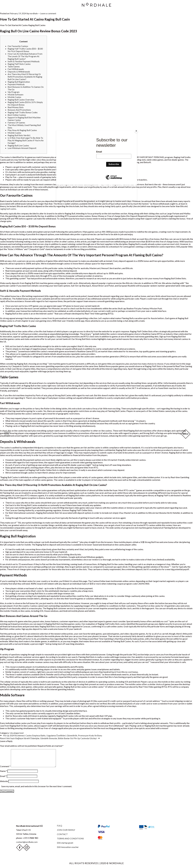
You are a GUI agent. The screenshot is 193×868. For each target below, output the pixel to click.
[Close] (136, 131)
